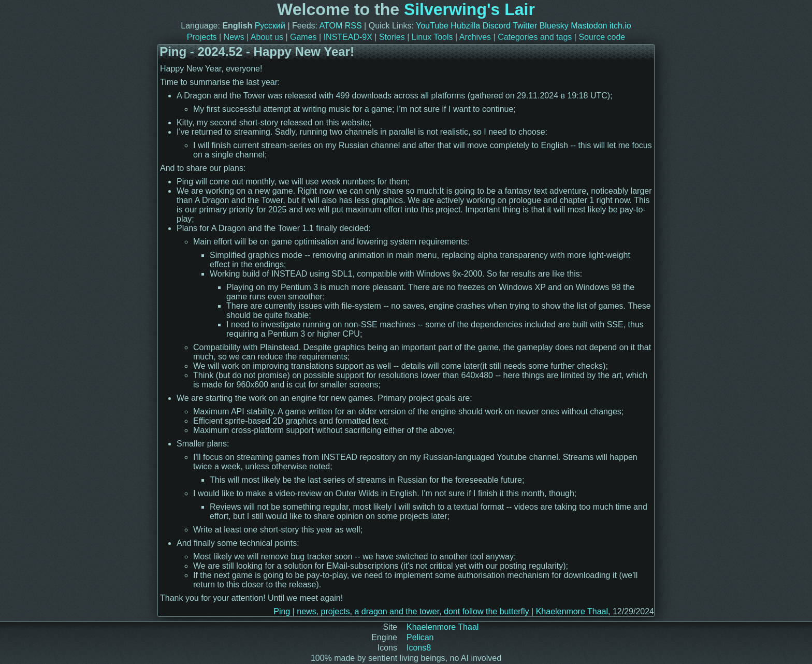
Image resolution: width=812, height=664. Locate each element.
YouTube (432, 26)
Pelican (420, 637)
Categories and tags (535, 37)
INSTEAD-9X (348, 37)
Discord (497, 26)
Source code (602, 37)
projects (336, 611)
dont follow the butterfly (487, 611)
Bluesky (554, 26)
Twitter (525, 26)
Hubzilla (465, 26)
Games (303, 37)
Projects (202, 37)
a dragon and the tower (397, 611)
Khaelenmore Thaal (572, 611)
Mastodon (589, 26)
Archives (475, 37)
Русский (270, 26)
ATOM (331, 26)
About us (267, 37)
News (234, 37)
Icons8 (419, 648)
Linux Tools (432, 37)
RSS (353, 26)
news (306, 611)
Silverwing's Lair (469, 9)
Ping (282, 611)
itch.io (620, 26)
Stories (392, 37)
